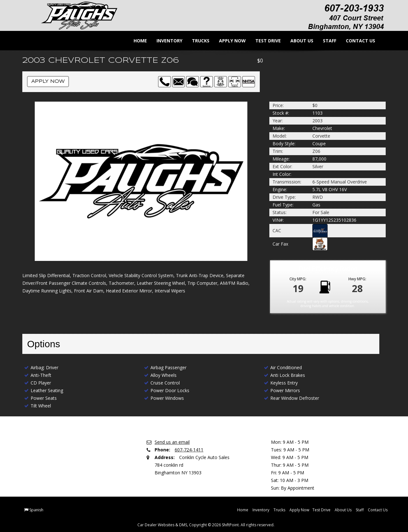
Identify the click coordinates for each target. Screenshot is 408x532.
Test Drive (264, 41)
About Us (298, 41)
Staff (326, 41)
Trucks (197, 41)
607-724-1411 (189, 450)
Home (136, 41)
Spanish (36, 510)
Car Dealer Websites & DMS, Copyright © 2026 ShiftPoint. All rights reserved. (206, 525)
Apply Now (229, 41)
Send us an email (172, 442)
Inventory (166, 41)
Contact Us (357, 41)
